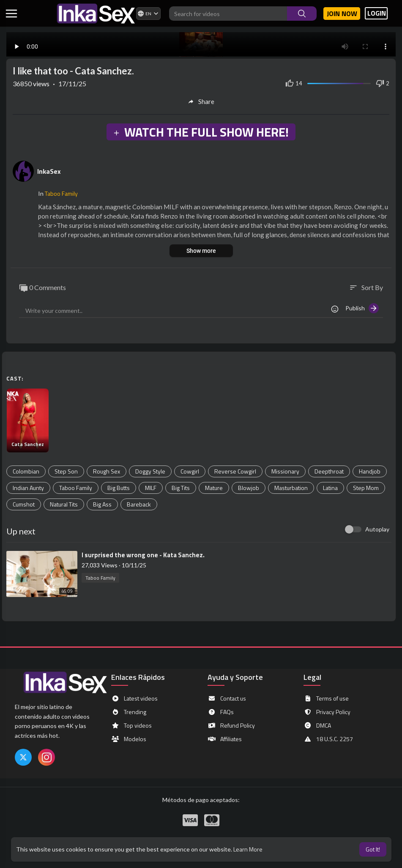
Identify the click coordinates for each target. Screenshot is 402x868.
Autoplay (377, 529)
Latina (330, 488)
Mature (214, 488)
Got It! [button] (373, 849)
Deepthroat (329, 471)
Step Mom (366, 488)
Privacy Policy (327, 712)
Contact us (227, 698)
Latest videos (134, 698)
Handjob (370, 471)
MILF (151, 488)
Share (201, 101)
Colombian (26, 471)
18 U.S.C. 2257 (328, 739)
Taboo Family (61, 193)
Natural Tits (64, 504)
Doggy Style (150, 471)
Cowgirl (190, 471)
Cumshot (24, 504)
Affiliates (225, 739)
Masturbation (291, 488)
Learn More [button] (248, 849)
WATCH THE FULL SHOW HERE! (201, 132)
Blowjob (249, 488)
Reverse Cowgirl (235, 471)
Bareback (139, 504)
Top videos (131, 726)
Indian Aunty (28, 488)
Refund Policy (231, 726)
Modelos (129, 739)
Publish (362, 308)
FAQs (221, 712)
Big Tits (181, 488)
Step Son (66, 471)
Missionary (285, 471)
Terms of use (326, 698)
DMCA (317, 726)
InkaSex (49, 171)
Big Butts (119, 488)
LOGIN (377, 13)
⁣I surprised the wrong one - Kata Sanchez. (143, 555)
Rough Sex (107, 471)
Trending (129, 712)
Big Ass (102, 504)
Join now (342, 14)
